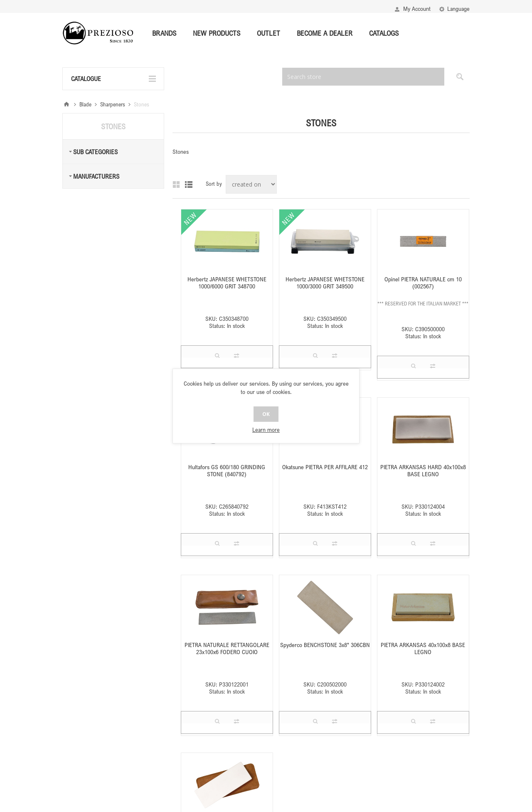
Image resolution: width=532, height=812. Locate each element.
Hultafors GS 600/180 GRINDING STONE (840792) (227, 470)
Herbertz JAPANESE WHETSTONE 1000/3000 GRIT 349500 (325, 283)
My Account (417, 9)
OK (266, 414)
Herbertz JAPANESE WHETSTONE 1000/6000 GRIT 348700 (227, 283)
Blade (85, 104)
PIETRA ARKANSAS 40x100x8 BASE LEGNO (423, 648)
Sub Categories (95, 152)
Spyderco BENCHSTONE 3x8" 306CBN (325, 645)
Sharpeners (113, 104)
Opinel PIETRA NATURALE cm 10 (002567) (423, 283)
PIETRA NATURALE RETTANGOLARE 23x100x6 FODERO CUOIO (227, 648)
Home (66, 104)
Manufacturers (96, 176)
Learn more (266, 429)
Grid (176, 185)
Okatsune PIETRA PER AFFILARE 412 (325, 467)
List (189, 185)
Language (458, 9)
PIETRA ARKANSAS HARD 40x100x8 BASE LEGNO (423, 470)
